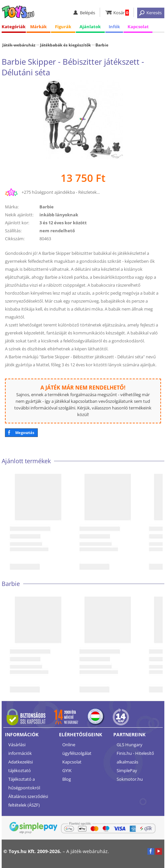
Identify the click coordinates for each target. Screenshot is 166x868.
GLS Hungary (130, 745)
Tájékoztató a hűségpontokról (24, 783)
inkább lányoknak (59, 215)
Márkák (38, 27)
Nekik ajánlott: (19, 215)
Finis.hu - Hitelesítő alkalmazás (135, 758)
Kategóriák (14, 27)
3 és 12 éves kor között (63, 223)
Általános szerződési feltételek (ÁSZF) (28, 801)
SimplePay (127, 770)
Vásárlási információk (20, 749)
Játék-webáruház (19, 45)
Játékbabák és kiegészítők (65, 45)
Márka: (12, 207)
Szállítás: (13, 231)
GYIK (67, 770)
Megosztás (25, 433)
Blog (67, 779)
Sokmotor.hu (130, 779)
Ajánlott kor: (17, 223)
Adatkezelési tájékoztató (21, 766)
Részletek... (89, 192)
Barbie (102, 45)
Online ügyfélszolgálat (77, 749)
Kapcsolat (138, 27)
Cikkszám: (15, 239)
